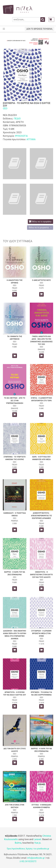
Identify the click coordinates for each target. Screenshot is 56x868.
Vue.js (37, 843)
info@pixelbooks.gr (36, 858)
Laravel (37, 839)
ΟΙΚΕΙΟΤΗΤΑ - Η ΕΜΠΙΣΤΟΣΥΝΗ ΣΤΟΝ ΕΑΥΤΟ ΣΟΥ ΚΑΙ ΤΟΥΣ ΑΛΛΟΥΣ (41, 575)
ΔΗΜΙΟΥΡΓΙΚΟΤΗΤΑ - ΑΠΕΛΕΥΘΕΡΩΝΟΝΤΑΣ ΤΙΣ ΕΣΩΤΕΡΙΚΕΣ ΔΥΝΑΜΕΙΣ (41, 516)
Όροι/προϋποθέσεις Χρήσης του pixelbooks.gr (28, 849)
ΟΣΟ (5, 108)
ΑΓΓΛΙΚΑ (31, 139)
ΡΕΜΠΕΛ (15, 521)
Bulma (18, 843)
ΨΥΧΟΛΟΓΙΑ (21, 136)
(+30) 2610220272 (28, 861)
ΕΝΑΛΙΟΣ (41, 349)
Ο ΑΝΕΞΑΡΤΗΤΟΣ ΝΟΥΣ (41, 280)
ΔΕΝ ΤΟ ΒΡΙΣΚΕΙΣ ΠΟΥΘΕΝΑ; (39, 29)
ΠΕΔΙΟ (17, 119)
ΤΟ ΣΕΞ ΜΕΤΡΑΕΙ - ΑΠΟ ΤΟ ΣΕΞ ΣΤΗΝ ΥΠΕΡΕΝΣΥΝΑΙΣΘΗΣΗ (15, 401)
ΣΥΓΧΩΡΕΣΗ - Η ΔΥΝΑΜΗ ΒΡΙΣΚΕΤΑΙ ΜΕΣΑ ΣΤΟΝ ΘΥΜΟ (41, 633)
